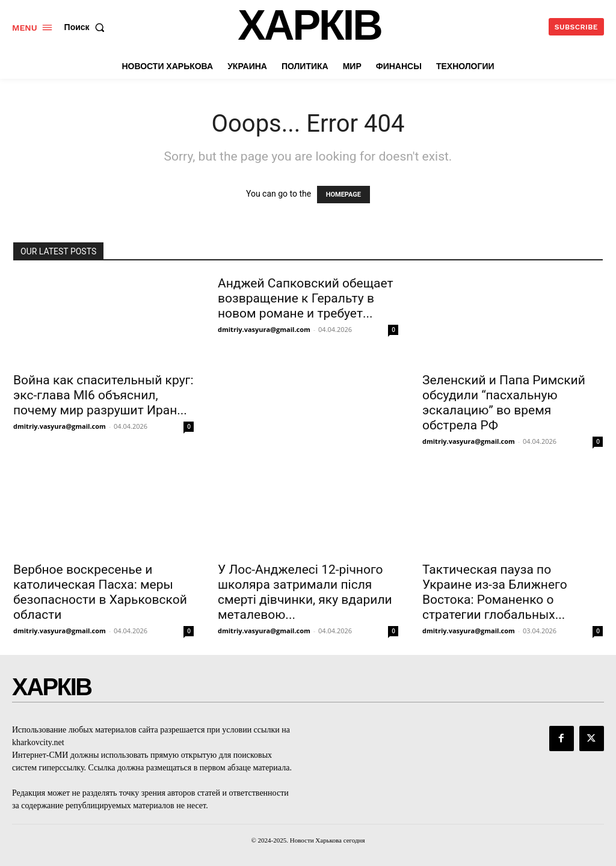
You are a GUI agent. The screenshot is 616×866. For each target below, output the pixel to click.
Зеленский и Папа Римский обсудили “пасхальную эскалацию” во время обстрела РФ (504, 403)
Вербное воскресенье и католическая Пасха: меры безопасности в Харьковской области (100, 592)
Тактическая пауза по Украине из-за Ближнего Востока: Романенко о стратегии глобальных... (495, 592)
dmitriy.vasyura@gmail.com (60, 426)
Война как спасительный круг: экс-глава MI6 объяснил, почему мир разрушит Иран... (103, 395)
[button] (87, 27)
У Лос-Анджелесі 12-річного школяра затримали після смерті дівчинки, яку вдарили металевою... (305, 592)
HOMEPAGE (343, 195)
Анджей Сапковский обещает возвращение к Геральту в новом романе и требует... (306, 298)
